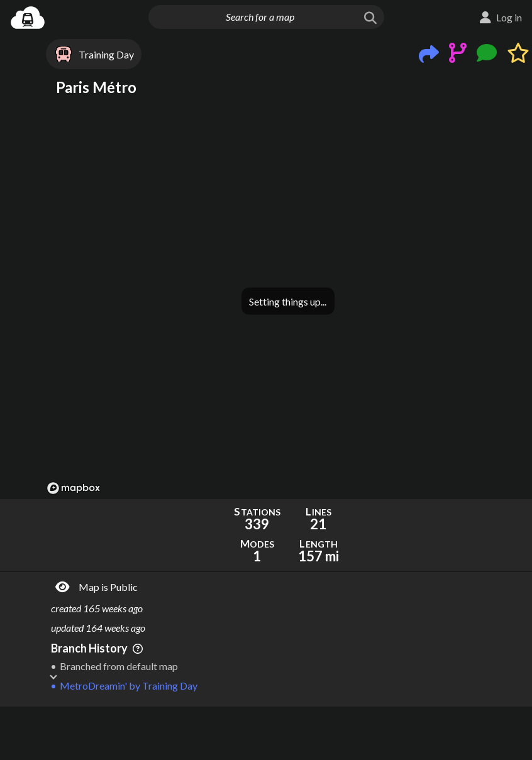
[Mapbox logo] (74, 488)
